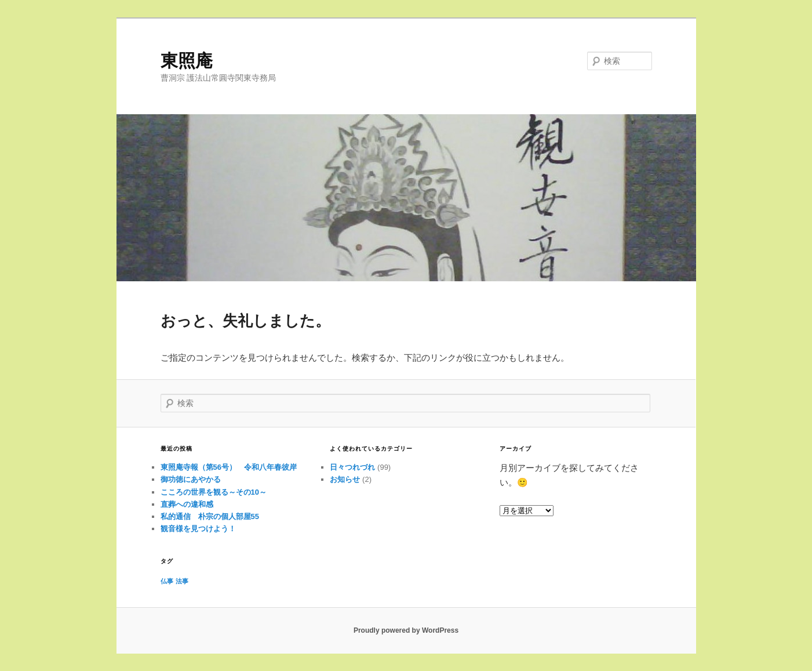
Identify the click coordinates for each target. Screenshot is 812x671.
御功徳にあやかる (191, 479)
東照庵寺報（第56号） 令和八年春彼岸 (229, 467)
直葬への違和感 (187, 504)
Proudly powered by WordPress (406, 630)
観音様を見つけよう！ (198, 529)
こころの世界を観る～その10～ (214, 492)
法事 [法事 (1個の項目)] (182, 581)
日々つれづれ (352, 467)
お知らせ (345, 479)
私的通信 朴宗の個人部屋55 (210, 516)
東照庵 (187, 61)
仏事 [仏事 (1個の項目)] (167, 581)
